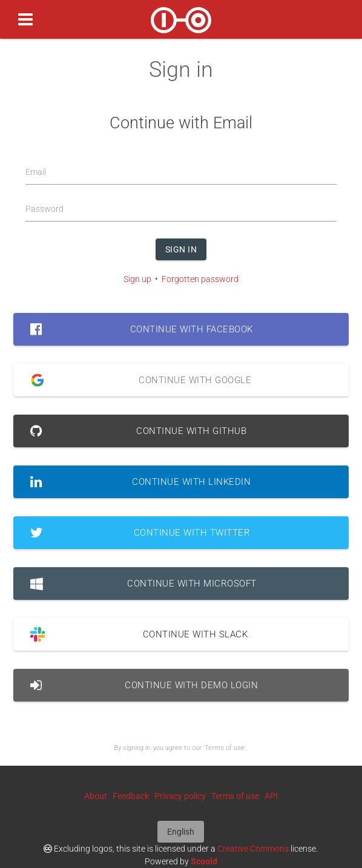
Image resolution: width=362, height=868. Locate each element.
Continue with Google (136, 380)
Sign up (137, 279)
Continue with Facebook (141, 329)
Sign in (181, 249)
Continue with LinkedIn (140, 482)
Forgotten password (200, 279)
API (271, 796)
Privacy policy (180, 796)
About (96, 796)
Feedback (131, 796)
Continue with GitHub (138, 431)
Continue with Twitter (140, 533)
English (181, 832)
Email (36, 172)
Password (44, 209)
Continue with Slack (134, 634)
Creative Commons (253, 849)
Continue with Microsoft (143, 584)
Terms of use (235, 796)
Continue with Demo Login (144, 685)
